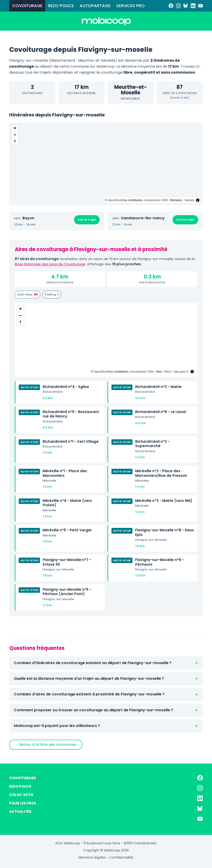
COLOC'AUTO (21, 795)
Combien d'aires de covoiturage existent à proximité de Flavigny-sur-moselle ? (89, 694)
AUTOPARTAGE (95, 6)
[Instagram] (178, 6)
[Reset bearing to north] (15, 141)
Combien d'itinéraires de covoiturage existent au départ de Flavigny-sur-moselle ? (93, 663)
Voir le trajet (87, 220)
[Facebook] (171, 6)
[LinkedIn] (193, 6)
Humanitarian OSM (156, 200)
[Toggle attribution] (198, 200)
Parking (52, 295)
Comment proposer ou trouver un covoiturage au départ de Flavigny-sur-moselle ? (93, 710)
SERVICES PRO (130, 6)
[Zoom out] (15, 135)
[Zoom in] (15, 128)
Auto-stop (28, 295)
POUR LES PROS (23, 803)
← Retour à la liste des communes (46, 745)
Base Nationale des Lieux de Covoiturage (50, 264)
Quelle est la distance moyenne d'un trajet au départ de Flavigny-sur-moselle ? (89, 678)
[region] (106, 164)
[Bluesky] (186, 6)
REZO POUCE (61, 6)
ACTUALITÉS (20, 812)
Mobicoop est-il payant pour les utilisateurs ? (57, 726)
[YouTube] (200, 6)
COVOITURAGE (27, 6)
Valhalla (189, 200)
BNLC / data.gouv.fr (177, 372)
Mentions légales (92, 857)
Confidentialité (121, 857)
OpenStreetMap (118, 200)
